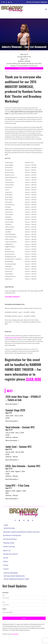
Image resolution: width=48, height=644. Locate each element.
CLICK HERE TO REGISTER (12, 297)
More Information (12, 404)
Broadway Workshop (12, 9)
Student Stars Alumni (10, 554)
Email (5, 609)
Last (4, 602)
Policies (6, 565)
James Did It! (15, 634)
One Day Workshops (10, 539)
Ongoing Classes (9, 543)
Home (6, 525)
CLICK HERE (33, 379)
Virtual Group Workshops (14, 576)
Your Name (5, 593)
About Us (7, 551)
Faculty (6, 558)
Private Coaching (9, 546)
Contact (6, 569)
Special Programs (11, 573)
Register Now (24, 68)
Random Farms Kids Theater (13, 337)
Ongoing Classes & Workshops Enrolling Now (21, 532)
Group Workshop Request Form (16, 579)
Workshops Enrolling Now (12, 535)
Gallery (6, 561)
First (4, 595)
